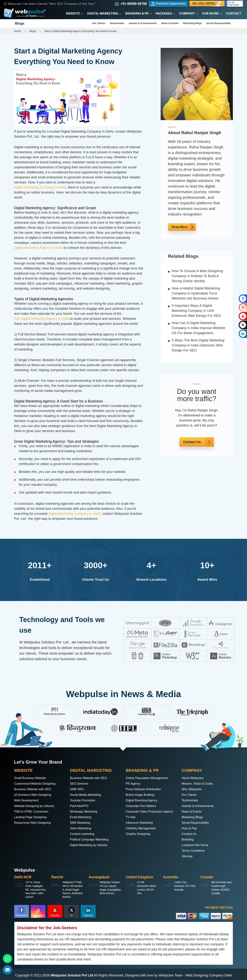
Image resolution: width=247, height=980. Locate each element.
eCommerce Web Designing (35, 795)
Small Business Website (32, 778)
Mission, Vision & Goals (199, 784)
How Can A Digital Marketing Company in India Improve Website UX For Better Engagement (199, 328)
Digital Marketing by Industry (91, 845)
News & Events (170, 23)
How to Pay (190, 828)
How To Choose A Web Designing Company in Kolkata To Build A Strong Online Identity (197, 276)
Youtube (55, 912)
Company (189, 13)
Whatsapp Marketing (85, 811)
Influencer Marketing (141, 828)
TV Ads (131, 823)
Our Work (212, 13)
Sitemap (188, 856)
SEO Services (80, 784)
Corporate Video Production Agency (146, 814)
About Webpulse (194, 778)
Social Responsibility (219, 23)
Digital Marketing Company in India (40, 187)
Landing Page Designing (32, 817)
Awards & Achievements (143, 23)
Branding (188, 839)
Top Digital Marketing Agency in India (42, 319)
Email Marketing (82, 817)
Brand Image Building (142, 795)
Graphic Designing (140, 839)
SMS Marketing (81, 823)
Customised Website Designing (37, 784)
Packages (165, 13)
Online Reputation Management (149, 778)
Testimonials (117, 23)
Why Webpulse (193, 789)
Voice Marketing (82, 828)
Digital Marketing (104, 13)
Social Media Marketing (87, 795)
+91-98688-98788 (131, 4)
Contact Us (192, 442)
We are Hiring (208, 4)
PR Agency (134, 784)
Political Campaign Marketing (92, 839)
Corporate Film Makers (143, 806)
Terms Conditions (195, 851)
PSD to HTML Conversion (33, 811)
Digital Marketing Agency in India (38, 248)
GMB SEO (78, 789)
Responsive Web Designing (35, 823)
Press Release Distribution (146, 789)
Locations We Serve (197, 845)
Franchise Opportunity (168, 4)
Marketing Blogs (193, 23)
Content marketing (84, 834)
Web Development (28, 800)
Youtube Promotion (84, 800)
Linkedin (88, 912)
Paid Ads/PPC (81, 806)
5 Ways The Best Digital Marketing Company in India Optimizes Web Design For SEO (198, 345)
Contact (234, 13)
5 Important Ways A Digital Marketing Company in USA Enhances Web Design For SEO (196, 311)
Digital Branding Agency (144, 800)
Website (75, 13)
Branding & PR (139, 13)
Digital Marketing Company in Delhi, (75, 514)
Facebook (22, 912)
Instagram (38, 912)
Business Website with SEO (35, 789)
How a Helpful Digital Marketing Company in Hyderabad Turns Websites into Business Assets (196, 293)
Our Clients (99, 23)
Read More (180, 227)
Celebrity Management (143, 834)
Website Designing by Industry (37, 806)
